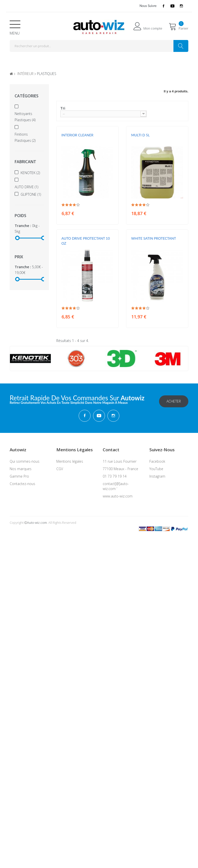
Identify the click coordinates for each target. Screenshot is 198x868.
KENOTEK (30, 173)
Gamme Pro (19, 475)
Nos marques (21, 468)
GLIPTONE (31, 194)
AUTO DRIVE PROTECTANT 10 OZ (86, 241)
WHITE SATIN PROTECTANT (154, 238)
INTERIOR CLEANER (78, 135)
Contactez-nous (22, 483)
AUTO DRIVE (26, 187)
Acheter (174, 400)
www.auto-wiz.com (118, 495)
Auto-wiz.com (37, 522)
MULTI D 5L (140, 135)
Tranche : (23, 226)
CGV (60, 468)
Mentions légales (70, 461)
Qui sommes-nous (25, 461)
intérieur (25, 74)
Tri (63, 108)
